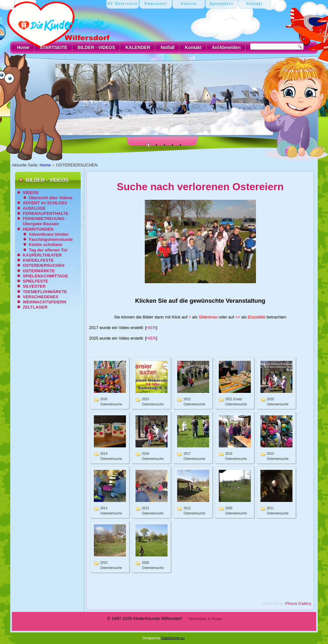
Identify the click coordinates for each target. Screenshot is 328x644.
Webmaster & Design (205, 619)
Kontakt (193, 47)
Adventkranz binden (49, 234)
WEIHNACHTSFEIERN (45, 302)
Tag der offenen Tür (48, 250)
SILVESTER (34, 286)
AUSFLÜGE (34, 208)
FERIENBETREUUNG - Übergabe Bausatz (45, 221)
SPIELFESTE (35, 281)
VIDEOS (31, 193)
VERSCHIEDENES (41, 297)
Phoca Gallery (298, 603)
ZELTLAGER (35, 307)
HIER (151, 328)
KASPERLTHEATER (42, 255)
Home (23, 47)
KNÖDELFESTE (38, 260)
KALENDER (138, 47)
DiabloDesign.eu (173, 638)
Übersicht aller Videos (51, 198)
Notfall (168, 47)
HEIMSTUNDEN (38, 229)
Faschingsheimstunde (51, 239)
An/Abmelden (226, 47)
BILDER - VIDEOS (96, 47)
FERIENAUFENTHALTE (46, 213)
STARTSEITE (53, 47)
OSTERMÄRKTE (39, 271)
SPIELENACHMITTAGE (45, 276)
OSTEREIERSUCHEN (44, 265)
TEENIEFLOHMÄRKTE (45, 292)
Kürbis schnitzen (46, 245)
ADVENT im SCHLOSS (45, 203)
